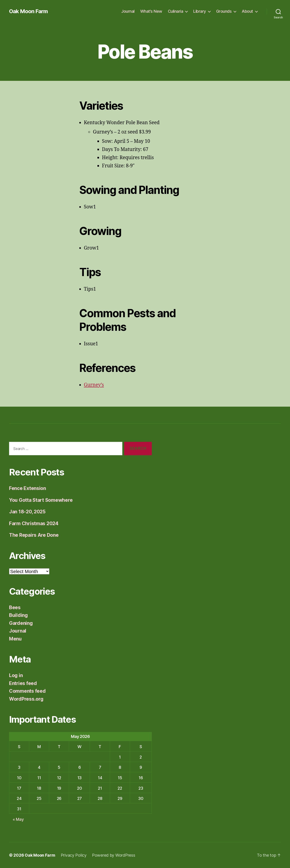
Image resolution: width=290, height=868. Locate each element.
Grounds (224, 11)
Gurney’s (94, 385)
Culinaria (176, 11)
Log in (16, 675)
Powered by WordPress (114, 855)
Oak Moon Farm (28, 11)
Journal (128, 11)
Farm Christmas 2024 (34, 523)
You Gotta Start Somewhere (41, 500)
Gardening (21, 623)
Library (200, 11)
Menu (15, 639)
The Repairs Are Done (34, 535)
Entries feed (23, 683)
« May (18, 819)
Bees (15, 607)
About (247, 11)
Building (18, 615)
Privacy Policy (74, 855)
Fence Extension (28, 488)
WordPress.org (26, 699)
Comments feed (27, 691)
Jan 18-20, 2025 (27, 512)
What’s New (151, 11)
